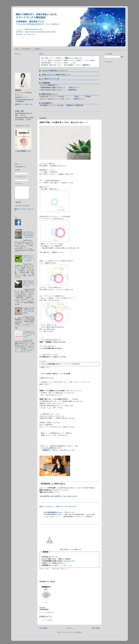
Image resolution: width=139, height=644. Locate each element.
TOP (16, 49)
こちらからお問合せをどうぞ (51, 448)
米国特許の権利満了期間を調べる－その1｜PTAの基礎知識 (29, 311)
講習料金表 (80, 105)
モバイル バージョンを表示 (69, 632)
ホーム (70, 628)
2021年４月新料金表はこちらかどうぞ (55, 71)
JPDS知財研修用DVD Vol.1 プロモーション (59, 512)
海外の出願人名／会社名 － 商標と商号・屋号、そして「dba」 (29, 284)
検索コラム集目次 (65, 559)
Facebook (57, 60)
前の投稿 (96, 628)
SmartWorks (26, 49)
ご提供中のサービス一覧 (51, 79)
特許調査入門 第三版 (22, 126)
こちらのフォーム (58, 490)
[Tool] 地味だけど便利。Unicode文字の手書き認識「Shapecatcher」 (29, 235)
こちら (80, 58)
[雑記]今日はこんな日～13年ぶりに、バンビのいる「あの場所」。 (29, 258)
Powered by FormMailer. (22, 206)
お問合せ (38, 49)
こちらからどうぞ (68, 561)
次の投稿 (43, 628)
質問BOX (87, 65)
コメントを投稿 (47, 620)
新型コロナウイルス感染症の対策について (57, 75)
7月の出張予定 (44, 496)
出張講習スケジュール (49, 105)
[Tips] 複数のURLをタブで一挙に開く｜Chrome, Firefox (29, 334)
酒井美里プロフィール (50, 557)
